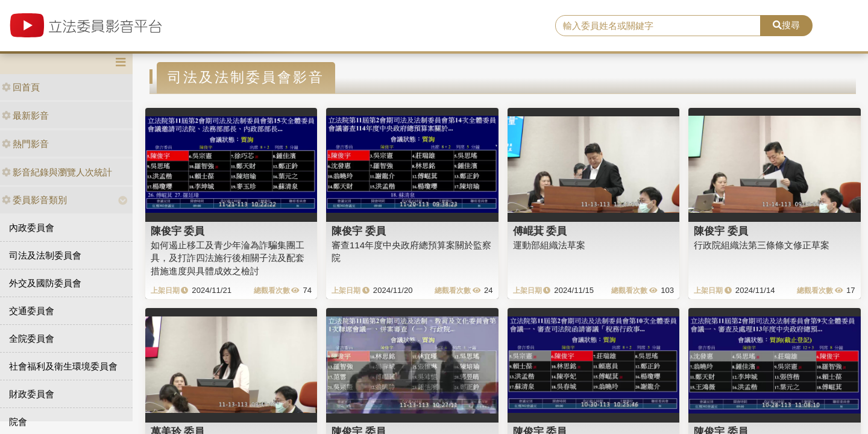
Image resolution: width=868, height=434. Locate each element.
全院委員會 (32, 338)
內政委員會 (32, 228)
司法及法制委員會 (45, 255)
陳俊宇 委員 (178, 231)
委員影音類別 (34, 200)
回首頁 (21, 87)
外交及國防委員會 (45, 283)
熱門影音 (25, 144)
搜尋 (786, 25)
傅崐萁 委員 (540, 231)
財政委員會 (32, 394)
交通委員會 (32, 311)
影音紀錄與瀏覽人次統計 (57, 172)
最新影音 (25, 115)
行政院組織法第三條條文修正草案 (762, 245)
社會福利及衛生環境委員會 (63, 366)
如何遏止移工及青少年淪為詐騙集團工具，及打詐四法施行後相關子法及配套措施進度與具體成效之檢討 (228, 258)
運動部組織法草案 (549, 245)
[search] (658, 26)
